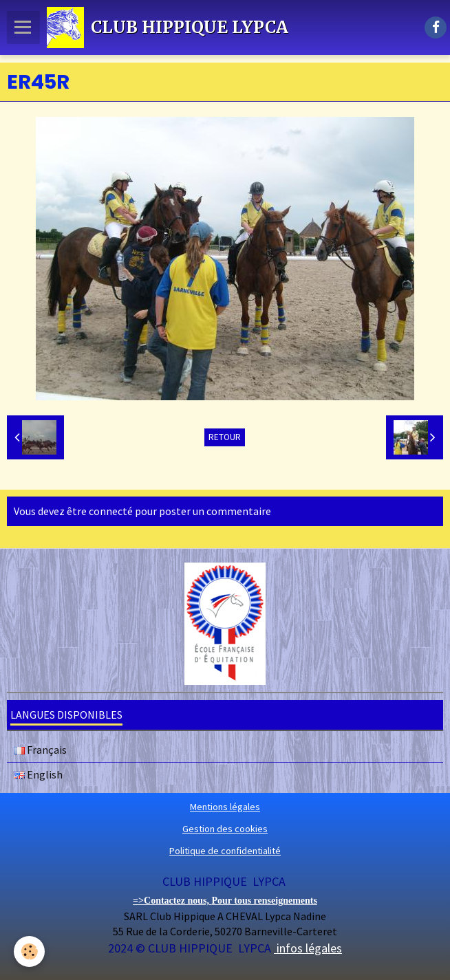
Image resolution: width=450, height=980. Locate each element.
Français (40, 750)
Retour (225, 437)
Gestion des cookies (225, 829)
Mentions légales (225, 807)
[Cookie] (29, 951)
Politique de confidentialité (225, 851)
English (38, 774)
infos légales (308, 948)
